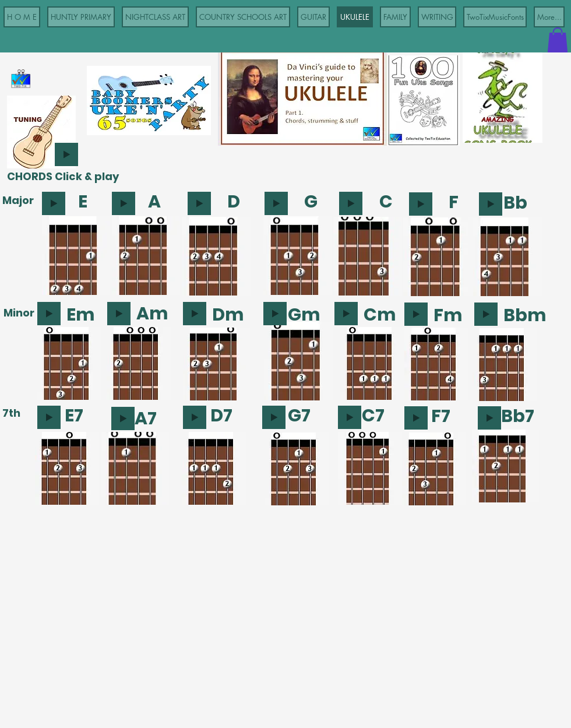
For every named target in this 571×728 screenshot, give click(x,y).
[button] (558, 40)
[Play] (66, 154)
